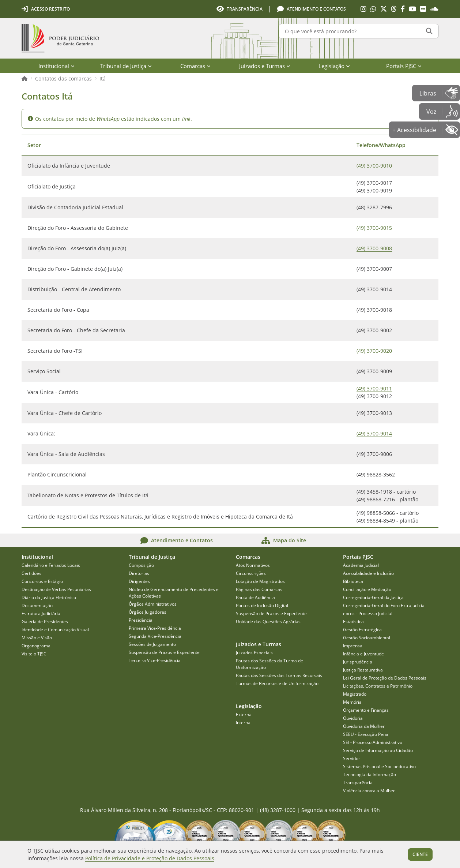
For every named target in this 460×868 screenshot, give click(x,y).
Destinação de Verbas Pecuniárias (56, 589)
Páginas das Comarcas (259, 589)
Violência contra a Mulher (369, 791)
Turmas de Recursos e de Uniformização (277, 683)
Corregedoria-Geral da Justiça (373, 597)
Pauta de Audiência (255, 597)
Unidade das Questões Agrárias (268, 622)
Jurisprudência (358, 662)
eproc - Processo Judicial (368, 613)
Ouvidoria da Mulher (364, 726)
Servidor (352, 758)
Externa (244, 714)
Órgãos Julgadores (148, 612)
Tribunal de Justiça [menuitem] (126, 66)
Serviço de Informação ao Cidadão (378, 750)
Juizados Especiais (254, 653)
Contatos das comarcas (63, 78)
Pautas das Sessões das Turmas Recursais (279, 675)
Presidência (141, 620)
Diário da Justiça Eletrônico (49, 597)
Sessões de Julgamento (152, 644)
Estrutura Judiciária (41, 613)
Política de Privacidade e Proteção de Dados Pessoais (150, 858)
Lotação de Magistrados (260, 581)
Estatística (353, 622)
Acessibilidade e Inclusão (368, 573)
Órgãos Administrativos (153, 604)
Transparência (358, 783)
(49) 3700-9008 (374, 248)
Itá (103, 78)
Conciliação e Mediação (367, 589)
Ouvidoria (353, 718)
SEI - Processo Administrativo (373, 742)
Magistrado (355, 694)
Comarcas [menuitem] (195, 66)
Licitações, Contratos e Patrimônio (378, 686)
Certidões (31, 573)
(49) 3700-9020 (374, 351)
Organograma (36, 646)
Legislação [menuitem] (334, 66)
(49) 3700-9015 (374, 228)
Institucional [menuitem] (56, 66)
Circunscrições (251, 573)
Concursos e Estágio (42, 581)
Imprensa (353, 646)
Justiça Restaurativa (363, 670)
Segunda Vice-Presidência (155, 636)
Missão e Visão (37, 638)
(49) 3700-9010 (374, 166)
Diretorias (139, 573)
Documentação (37, 605)
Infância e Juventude (363, 654)
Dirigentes (139, 581)
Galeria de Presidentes (45, 622)
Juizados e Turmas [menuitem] (265, 66)
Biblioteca (353, 581)
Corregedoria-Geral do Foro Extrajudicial (384, 605)
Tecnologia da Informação (369, 775)
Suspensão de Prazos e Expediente (164, 652)
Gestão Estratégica (362, 630)
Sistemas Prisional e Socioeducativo (379, 766)
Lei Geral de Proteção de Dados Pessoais (385, 678)
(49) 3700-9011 (374, 388)
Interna (243, 723)
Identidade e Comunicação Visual (55, 630)
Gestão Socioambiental (367, 638)
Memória (352, 702)
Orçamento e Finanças (366, 710)
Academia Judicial (361, 565)
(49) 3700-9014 (374, 433)
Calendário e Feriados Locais (51, 565)
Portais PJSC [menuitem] (404, 66)
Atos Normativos (253, 565)
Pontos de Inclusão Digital (262, 605)
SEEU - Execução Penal (366, 734)
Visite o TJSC (34, 654)
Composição (141, 565)
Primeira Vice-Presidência (155, 628)
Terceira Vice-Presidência (155, 660)
